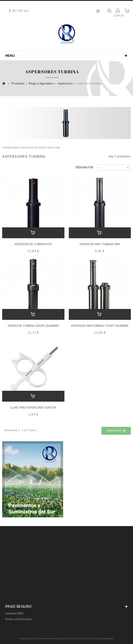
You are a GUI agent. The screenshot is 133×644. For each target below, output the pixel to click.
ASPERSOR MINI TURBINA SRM (100, 244)
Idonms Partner (87, 638)
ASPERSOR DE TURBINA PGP (33, 244)
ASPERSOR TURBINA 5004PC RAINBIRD (33, 326)
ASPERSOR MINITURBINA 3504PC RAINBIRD (100, 326)
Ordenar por (84, 167)
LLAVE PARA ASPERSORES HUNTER (33, 408)
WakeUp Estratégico (105, 638)
